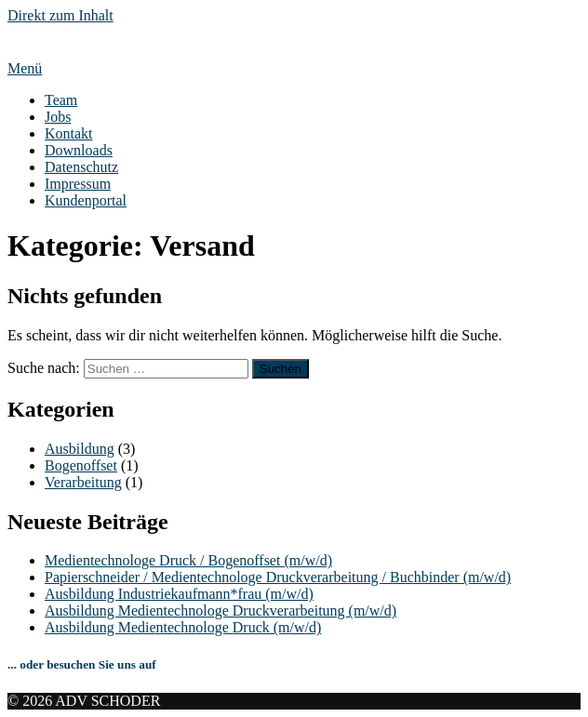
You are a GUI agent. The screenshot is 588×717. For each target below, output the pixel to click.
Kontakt (69, 133)
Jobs (58, 117)
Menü (25, 68)
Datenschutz (81, 167)
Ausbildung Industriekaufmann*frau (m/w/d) (179, 594)
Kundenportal (86, 200)
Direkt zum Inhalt (60, 15)
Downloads (79, 150)
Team (61, 100)
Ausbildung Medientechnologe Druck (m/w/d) (183, 627)
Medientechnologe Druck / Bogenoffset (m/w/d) (188, 560)
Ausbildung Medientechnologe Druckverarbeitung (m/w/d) (220, 611)
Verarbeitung (83, 482)
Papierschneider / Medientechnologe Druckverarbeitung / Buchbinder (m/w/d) (278, 577)
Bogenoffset (81, 465)
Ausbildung (80, 449)
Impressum (78, 184)
